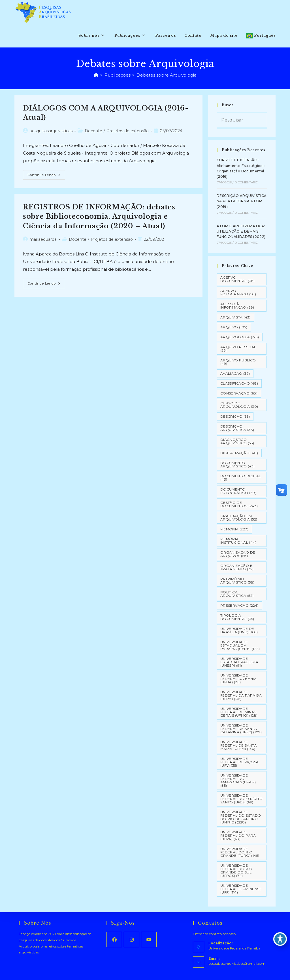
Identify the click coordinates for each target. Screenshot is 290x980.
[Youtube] (149, 939)
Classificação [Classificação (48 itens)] (239, 383)
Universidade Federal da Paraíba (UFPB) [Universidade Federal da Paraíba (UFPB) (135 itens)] (241, 695)
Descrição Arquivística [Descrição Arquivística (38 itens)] (237, 428)
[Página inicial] (96, 75)
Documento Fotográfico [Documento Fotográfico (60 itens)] (238, 491)
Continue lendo (46, 176)
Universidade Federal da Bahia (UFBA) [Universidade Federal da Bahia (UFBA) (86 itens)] (238, 679)
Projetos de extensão (128, 131)
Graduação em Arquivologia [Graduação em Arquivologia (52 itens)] (239, 518)
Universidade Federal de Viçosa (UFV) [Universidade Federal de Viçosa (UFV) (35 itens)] (240, 762)
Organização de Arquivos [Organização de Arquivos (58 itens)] (238, 554)
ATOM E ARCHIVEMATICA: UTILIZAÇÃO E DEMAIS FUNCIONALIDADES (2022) (241, 231)
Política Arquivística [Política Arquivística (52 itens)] (237, 594)
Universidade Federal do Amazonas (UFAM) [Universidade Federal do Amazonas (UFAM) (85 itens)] (238, 780)
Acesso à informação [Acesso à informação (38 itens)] (237, 306)
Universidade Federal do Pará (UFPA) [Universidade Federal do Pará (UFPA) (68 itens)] (238, 835)
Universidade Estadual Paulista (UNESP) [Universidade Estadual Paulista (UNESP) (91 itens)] (239, 662)
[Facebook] (114, 939)
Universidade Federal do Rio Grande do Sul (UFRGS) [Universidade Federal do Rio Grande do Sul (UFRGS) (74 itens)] (236, 870)
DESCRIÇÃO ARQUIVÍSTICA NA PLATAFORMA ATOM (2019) (242, 201)
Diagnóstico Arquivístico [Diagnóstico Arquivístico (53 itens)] (237, 441)
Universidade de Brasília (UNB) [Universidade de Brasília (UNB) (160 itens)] (239, 630)
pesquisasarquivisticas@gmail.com (237, 963)
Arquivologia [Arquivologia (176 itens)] (240, 337)
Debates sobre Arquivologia (167, 75)
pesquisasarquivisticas (51, 131)
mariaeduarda (43, 239)
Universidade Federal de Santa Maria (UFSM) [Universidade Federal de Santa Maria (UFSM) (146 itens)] (239, 745)
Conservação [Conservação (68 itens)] (239, 393)
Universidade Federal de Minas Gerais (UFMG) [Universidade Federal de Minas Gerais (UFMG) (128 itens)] (239, 712)
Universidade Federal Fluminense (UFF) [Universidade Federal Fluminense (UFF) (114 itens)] (241, 889)
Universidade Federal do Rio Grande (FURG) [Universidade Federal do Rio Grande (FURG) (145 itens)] (240, 852)
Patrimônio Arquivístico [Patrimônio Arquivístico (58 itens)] (237, 581)
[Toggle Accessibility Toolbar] (280, 939)
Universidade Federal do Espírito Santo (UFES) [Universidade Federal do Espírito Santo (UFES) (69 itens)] (242, 799)
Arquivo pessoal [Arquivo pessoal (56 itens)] (238, 349)
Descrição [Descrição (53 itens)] (235, 416)
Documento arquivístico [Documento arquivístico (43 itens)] (238, 464)
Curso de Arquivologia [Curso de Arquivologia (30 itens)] (239, 405)
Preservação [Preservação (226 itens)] (239, 605)
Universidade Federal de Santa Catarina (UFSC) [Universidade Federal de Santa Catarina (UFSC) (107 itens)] (241, 729)
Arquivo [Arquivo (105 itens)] (234, 327)
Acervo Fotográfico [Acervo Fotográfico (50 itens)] (238, 292)
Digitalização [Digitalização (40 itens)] (239, 453)
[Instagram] (132, 939)
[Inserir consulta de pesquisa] (242, 121)
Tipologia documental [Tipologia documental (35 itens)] (237, 617)
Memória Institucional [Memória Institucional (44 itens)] (238, 541)
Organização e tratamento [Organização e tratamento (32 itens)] (237, 567)
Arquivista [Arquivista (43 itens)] (235, 317)
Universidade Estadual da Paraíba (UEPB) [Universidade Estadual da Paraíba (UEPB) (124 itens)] (240, 645)
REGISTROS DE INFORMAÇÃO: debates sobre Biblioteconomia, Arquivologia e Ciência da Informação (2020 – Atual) (99, 216)
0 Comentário (247, 182)
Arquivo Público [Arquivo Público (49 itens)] (238, 362)
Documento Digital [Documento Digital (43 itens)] (241, 478)
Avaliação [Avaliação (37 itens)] (235, 373)
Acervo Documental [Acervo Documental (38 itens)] (238, 279)
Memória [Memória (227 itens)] (234, 529)
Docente (93, 131)
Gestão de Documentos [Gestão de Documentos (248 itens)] (239, 504)
